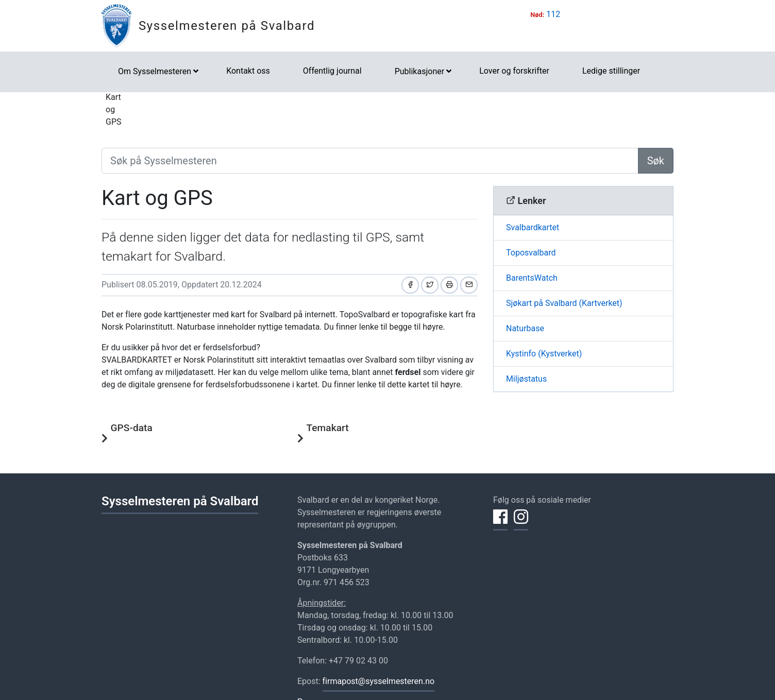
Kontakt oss (248, 71)
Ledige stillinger (611, 71)
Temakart (328, 428)
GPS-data (132, 428)
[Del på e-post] (469, 285)
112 (553, 14)
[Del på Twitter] (430, 285)
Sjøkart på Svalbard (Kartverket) (564, 303)
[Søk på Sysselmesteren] (370, 161)
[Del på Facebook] (410, 285)
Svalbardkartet (533, 227)
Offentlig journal (332, 71)
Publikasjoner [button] (419, 71)
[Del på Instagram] (521, 523)
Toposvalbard (531, 253)
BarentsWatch (532, 278)
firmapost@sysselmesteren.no (379, 681)
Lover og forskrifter (514, 71)
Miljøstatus (526, 379)
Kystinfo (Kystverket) (544, 354)
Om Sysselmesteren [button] (155, 71)
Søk (656, 161)
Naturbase (525, 328)
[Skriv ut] (449, 285)
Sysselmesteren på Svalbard (227, 26)
